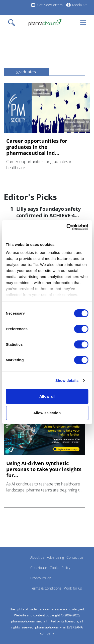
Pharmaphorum (18, 565)
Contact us (75, 557)
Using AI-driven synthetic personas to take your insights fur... (44, 469)
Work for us (73, 588)
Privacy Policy (40, 578)
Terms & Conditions (46, 588)
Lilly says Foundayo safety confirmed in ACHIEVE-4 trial (49, 215)
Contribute (39, 568)
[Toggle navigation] (13, 23)
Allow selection (47, 413)
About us (37, 557)
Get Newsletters (50, 5)
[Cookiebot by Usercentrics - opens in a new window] (67, 227)
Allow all (47, 396)
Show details (67, 380)
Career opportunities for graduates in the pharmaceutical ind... (37, 147)
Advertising (55, 557)
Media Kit (79, 5)
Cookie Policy (60, 568)
